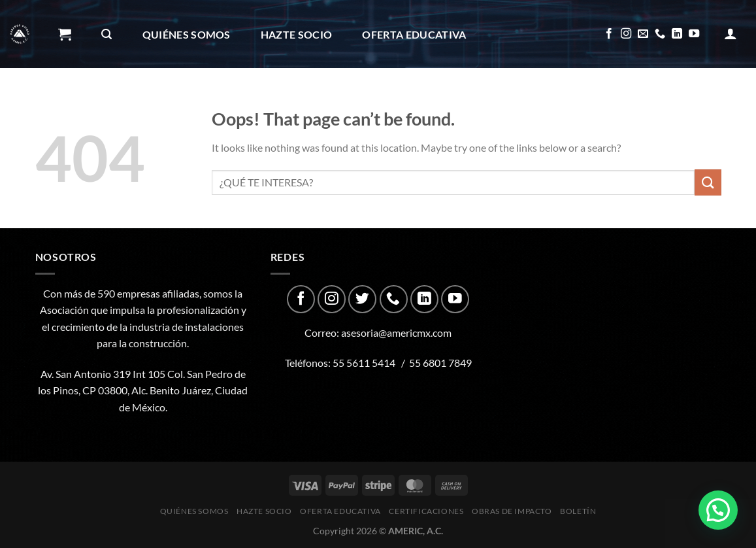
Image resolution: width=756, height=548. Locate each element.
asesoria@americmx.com (396, 333)
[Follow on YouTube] (694, 34)
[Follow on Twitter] (362, 299)
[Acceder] (731, 33)
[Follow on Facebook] (609, 34)
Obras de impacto (245, 103)
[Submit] (708, 182)
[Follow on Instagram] (626, 34)
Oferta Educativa (414, 34)
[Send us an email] (643, 34)
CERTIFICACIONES (111, 103)
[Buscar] (107, 34)
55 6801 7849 (440, 363)
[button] (718, 510)
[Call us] (660, 34)
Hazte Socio (297, 34)
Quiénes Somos (187, 34)
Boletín (353, 103)
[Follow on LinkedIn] (677, 34)
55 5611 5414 (364, 363)
